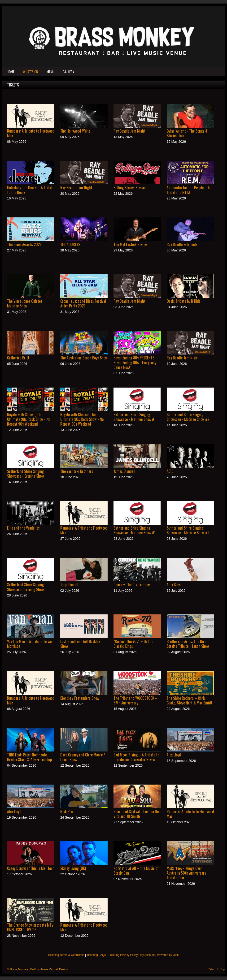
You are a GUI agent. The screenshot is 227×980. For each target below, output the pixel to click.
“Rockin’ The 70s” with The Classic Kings (133, 644)
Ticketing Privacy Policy (123, 955)
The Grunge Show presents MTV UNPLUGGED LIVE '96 (30, 927)
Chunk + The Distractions (132, 585)
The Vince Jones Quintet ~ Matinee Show (26, 303)
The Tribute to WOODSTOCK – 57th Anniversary (135, 700)
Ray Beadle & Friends (182, 244)
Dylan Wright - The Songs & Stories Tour (187, 133)
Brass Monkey (19, 969)
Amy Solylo (175, 585)
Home (11, 72)
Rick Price (68, 812)
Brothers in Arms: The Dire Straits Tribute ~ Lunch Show (188, 644)
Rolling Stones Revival (130, 188)
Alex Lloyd (174, 755)
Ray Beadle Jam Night (129, 131)
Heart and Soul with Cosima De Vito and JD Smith (136, 814)
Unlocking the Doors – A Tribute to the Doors (31, 190)
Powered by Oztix (168, 955)
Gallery (68, 72)
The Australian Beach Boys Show (84, 358)
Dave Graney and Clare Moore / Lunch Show (83, 757)
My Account (147, 955)
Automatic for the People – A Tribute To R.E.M (188, 190)
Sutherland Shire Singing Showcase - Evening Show (25, 474)
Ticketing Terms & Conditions (66, 955)
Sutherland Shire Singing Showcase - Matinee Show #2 (188, 417)
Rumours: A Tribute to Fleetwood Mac (31, 133)
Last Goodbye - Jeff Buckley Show (80, 644)
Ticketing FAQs (96, 955)
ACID (170, 471)
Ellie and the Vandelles (23, 528)
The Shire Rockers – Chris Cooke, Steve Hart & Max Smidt (190, 700)
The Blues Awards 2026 (24, 244)
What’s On (31, 72)
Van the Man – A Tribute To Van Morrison (30, 644)
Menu (50, 72)
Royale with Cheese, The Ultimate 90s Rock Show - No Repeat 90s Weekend (29, 419)
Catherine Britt (18, 358)
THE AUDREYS (70, 244)
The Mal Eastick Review (130, 244)
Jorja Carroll (69, 585)
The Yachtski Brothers (77, 471)
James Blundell (124, 471)
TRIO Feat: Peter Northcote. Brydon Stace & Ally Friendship (29, 757)
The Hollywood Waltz (75, 131)
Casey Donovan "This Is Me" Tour (31, 868)
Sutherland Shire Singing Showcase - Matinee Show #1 (135, 417)
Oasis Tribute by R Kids (184, 301)
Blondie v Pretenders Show (80, 698)
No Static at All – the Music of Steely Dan (136, 871)
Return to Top (216, 969)
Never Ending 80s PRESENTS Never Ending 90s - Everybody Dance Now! (135, 363)
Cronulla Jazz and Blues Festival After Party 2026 (83, 303)
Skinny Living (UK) (73, 868)
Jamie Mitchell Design (54, 969)
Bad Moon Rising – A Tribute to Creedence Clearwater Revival (136, 757)
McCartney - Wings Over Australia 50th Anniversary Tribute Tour (186, 873)
